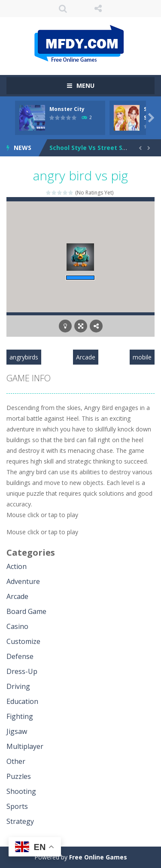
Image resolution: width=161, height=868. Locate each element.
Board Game (26, 611)
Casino (17, 626)
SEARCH (63, 9)
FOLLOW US (98, 9)
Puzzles (19, 776)
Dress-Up (22, 671)
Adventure (23, 581)
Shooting (21, 791)
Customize (23, 641)
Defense (20, 656)
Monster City (67, 109)
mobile (142, 357)
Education (22, 701)
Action (17, 566)
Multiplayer (25, 746)
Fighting (20, 716)
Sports (17, 806)
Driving (18, 686)
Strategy (20, 821)
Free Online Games (98, 857)
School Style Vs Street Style (92, 148)
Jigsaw (17, 731)
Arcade (86, 357)
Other (16, 761)
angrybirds (24, 357)
